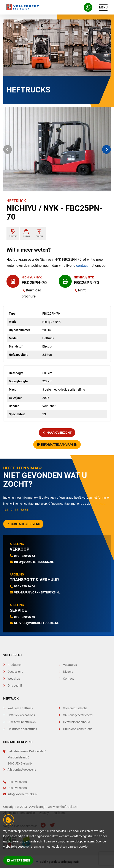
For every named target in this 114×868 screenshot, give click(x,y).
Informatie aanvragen (57, 445)
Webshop (14, 679)
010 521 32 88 (15, 782)
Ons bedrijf (15, 685)
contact (82, 266)
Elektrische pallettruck (22, 729)
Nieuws (68, 672)
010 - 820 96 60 (25, 617)
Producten (15, 665)
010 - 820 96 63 (25, 556)
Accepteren (19, 860)
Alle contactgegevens (22, 769)
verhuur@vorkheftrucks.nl (37, 592)
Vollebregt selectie (75, 708)
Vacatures (70, 665)
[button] (8, 149)
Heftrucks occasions (21, 715)
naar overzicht (57, 433)
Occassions (15, 672)
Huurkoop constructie (78, 729)
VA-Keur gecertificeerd (78, 715)
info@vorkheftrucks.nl (34, 562)
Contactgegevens (24, 524)
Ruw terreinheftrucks (22, 722)
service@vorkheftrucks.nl (36, 623)
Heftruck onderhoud (77, 722)
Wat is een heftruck (20, 708)
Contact (68, 679)
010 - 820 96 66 (25, 586)
